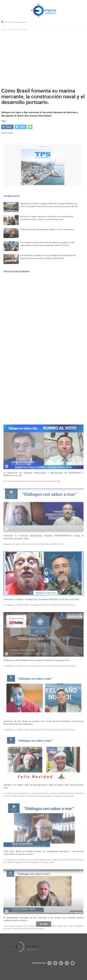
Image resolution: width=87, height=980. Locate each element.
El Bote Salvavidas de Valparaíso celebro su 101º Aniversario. (47, 232)
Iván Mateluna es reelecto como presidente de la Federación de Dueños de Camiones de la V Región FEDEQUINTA (48, 259)
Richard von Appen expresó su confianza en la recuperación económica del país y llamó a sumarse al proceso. (47, 220)
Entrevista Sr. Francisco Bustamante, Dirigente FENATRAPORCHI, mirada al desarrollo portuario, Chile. (43, 700)
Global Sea (13, 29)
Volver (10, 133)
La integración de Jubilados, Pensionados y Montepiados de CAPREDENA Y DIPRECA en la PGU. (43, 637)
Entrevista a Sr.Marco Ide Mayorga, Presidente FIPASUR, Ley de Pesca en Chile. (42, 762)
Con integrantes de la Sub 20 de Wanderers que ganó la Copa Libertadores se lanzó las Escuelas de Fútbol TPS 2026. (47, 246)
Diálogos (23, 29)
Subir (4, 133)
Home (4, 29)
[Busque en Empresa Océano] (18, 22)
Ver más (44, 925)
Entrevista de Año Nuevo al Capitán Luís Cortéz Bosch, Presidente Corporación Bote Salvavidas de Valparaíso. (43, 885)
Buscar (2, 22)
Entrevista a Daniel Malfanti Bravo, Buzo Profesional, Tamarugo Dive (36, 823)
